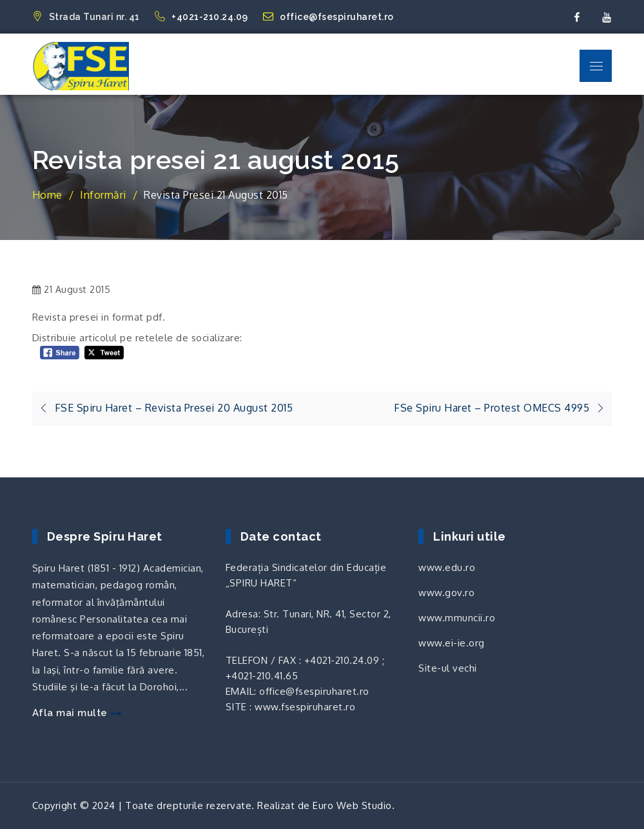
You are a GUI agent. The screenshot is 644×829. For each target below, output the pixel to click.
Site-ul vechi (448, 668)
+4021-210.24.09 (202, 17)
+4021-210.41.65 (262, 676)
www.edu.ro (447, 567)
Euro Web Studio (352, 805)
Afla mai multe (77, 713)
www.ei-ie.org (452, 643)
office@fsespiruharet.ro (328, 17)
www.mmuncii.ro (457, 618)
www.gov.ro (446, 593)
